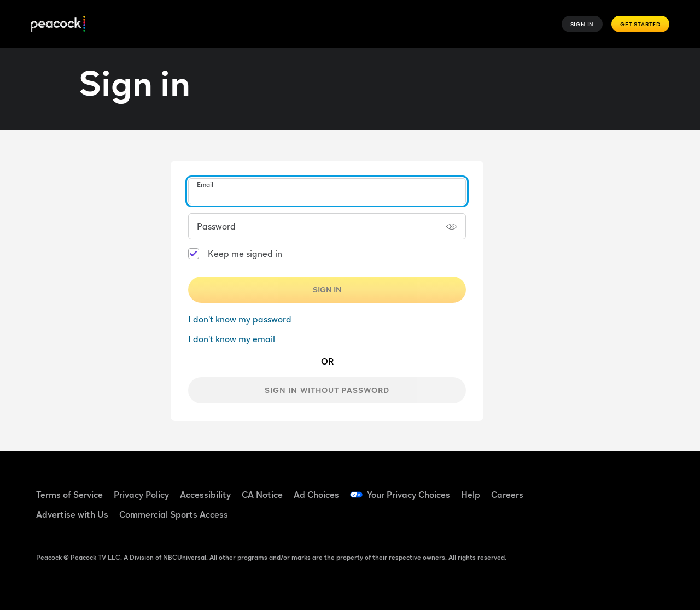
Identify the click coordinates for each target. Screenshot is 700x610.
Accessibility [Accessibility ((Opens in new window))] (205, 495)
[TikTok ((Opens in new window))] (604, 488)
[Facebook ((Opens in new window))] (576, 488)
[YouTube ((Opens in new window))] (633, 488)
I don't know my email (232, 339)
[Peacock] (58, 24)
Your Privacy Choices (409, 495)
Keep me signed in (245, 254)
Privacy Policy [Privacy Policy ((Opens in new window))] (141, 495)
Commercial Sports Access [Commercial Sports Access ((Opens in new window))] (174, 514)
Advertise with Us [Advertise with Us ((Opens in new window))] (72, 514)
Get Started (640, 24)
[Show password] (452, 226)
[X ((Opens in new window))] (604, 519)
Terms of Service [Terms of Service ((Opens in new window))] (69, 495)
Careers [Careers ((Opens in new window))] (507, 495)
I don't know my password (240, 319)
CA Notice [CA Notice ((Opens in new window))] (262, 495)
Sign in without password (327, 390)
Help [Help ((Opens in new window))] (471, 495)
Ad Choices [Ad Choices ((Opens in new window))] (316, 495)
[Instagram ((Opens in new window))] (576, 519)
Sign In (582, 24)
